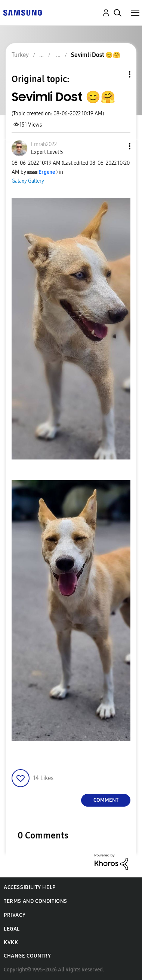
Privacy (15, 915)
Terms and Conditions (35, 901)
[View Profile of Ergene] (47, 172)
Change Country (27, 956)
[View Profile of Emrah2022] (44, 144)
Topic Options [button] (117, 74)
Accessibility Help (30, 887)
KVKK (11, 942)
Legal (12, 929)
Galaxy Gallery (28, 181)
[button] (117, 146)
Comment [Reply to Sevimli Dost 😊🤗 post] (106, 800)
